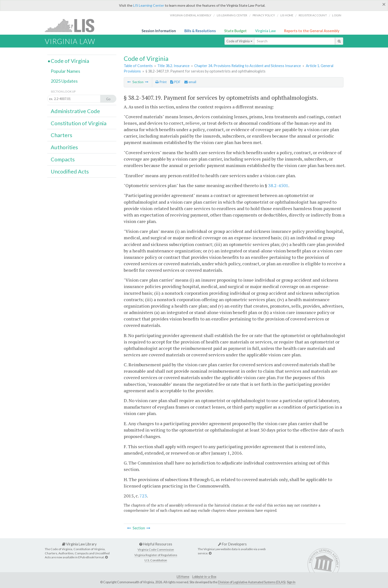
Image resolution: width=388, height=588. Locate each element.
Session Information (159, 31)
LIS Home (183, 577)
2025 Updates (64, 81)
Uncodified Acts (70, 171)
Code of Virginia (239, 41)
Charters (61, 135)
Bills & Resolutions (200, 31)
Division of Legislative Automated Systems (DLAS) (252, 582)
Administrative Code (75, 111)
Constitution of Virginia (79, 123)
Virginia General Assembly (191, 15)
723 (143, 496)
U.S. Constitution (156, 560)
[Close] (384, 4)
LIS (72, 25)
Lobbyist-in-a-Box (204, 577)
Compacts (63, 159)
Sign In (291, 582)
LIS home (287, 15)
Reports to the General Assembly (312, 31)
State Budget (235, 31)
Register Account (313, 15)
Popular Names (65, 71)
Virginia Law (265, 31)
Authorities (64, 147)
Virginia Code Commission (156, 550)
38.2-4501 (278, 185)
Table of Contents (138, 66)
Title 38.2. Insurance (173, 66)
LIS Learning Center (149, 5)
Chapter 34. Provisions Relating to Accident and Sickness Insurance (248, 66)
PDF (175, 82)
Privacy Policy (264, 15)
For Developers (232, 544)
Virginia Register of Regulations (156, 555)
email (190, 82)
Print (161, 82)
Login (337, 15)
